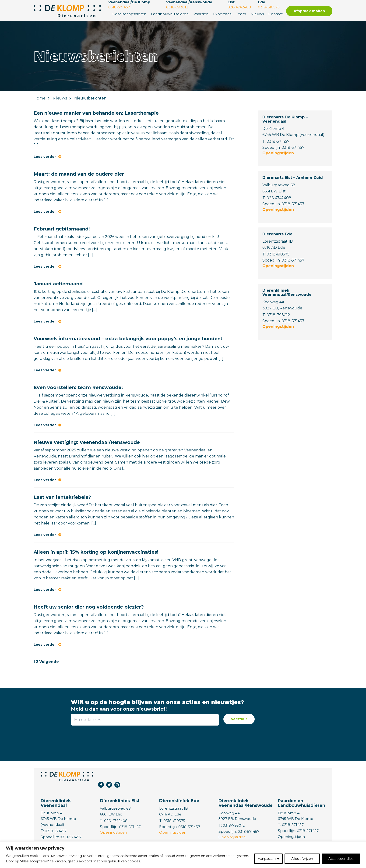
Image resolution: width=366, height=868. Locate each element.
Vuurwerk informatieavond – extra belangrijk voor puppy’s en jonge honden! (128, 339)
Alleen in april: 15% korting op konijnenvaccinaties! (96, 552)
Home (40, 98)
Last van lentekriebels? (62, 497)
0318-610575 (278, 254)
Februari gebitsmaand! (62, 229)
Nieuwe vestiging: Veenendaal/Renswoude (87, 442)
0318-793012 (278, 315)
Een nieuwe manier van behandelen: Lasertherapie (96, 113)
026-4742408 (279, 198)
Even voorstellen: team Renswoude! (78, 387)
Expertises (222, 14)
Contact (276, 14)
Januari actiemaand (58, 284)
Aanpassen (267, 859)
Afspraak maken (309, 11)
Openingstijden (278, 153)
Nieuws (257, 14)
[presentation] (144, 740)
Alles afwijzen (302, 859)
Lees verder (45, 157)
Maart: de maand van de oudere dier (79, 174)
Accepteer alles (341, 859)
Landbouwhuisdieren (170, 14)
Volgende (49, 662)
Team (241, 14)
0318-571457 (278, 141)
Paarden (201, 14)
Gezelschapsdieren (129, 14)
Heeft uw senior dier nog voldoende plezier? (89, 607)
